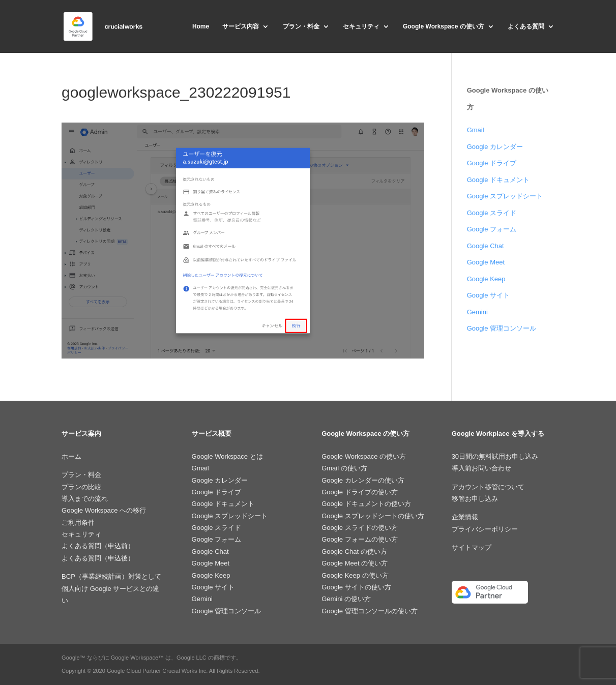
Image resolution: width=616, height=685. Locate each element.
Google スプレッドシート (505, 196)
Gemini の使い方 (346, 599)
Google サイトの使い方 (356, 587)
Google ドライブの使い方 (360, 492)
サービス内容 (241, 26)
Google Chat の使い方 (354, 552)
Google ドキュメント (498, 180)
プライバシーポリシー (485, 529)
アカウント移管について (488, 487)
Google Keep (486, 279)
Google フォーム (492, 229)
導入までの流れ (85, 499)
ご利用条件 (78, 523)
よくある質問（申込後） (98, 558)
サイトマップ (472, 547)
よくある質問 (526, 26)
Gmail (476, 130)
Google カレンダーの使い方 (363, 480)
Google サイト (489, 295)
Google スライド (492, 213)
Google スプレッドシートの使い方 (373, 516)
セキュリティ (361, 26)
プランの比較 (81, 487)
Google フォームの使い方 (360, 539)
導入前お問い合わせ (481, 468)
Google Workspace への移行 (104, 510)
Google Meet (486, 262)
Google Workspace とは (227, 456)
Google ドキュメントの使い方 (366, 504)
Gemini (477, 312)
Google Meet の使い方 (355, 563)
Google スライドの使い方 (360, 528)
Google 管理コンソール (502, 328)
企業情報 (465, 517)
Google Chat (486, 246)
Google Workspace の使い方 (444, 26)
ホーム (71, 456)
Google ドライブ (492, 163)
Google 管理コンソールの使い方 (370, 611)
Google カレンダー (495, 147)
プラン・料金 (301, 26)
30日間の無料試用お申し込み (495, 456)
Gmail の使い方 (344, 468)
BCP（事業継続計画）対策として (111, 576)
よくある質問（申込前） (98, 546)
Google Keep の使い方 (355, 575)
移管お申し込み (475, 499)
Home (201, 26)
